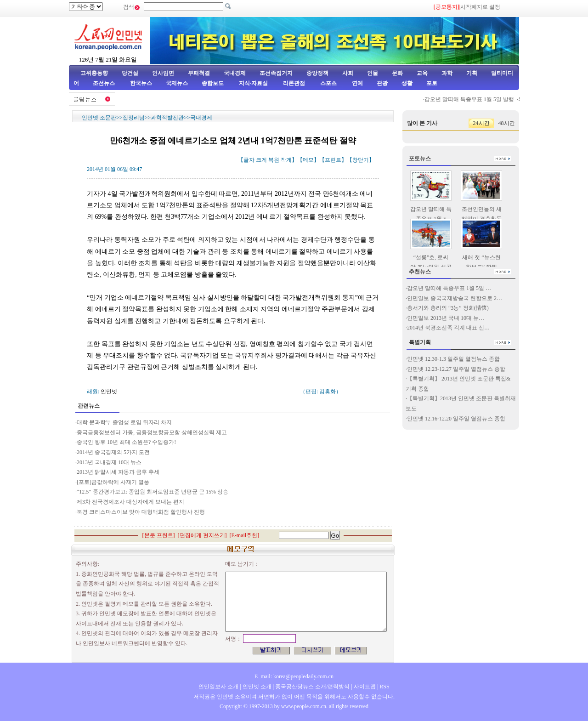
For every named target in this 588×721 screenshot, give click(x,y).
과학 (447, 73)
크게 (261, 160)
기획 (472, 73)
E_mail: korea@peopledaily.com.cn (294, 676)
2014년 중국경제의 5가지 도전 (113, 452)
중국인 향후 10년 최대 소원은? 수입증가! (127, 442)
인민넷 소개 (256, 687)
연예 (357, 83)
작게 (286, 160)
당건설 (130, 73)
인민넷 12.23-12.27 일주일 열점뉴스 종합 (456, 369)
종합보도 (213, 83)
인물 (373, 73)
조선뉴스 (105, 83)
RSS (384, 687)
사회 (348, 73)
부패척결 (199, 73)
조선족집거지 (276, 73)
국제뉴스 (177, 83)
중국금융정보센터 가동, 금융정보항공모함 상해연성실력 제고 (152, 432)
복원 (274, 160)
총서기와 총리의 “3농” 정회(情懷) (448, 308)
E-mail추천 (245, 535)
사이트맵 (365, 687)
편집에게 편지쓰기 (202, 535)
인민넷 (109, 392)
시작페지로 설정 (480, 7)
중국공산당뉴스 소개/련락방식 (312, 687)
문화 (397, 73)
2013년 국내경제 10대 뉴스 (109, 462)
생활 (407, 83)
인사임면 (163, 73)
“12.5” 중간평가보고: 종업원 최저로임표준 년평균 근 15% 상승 (153, 492)
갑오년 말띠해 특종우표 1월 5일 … (449, 288)
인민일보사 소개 (218, 687)
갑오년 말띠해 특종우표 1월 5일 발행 (472, 99)
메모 (308, 160)
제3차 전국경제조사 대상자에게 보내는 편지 (131, 502)
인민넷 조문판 (99, 118)
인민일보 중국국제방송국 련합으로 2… (455, 298)
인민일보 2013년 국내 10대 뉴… (446, 318)
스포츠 (328, 83)
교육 (422, 73)
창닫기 (361, 160)
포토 (432, 83)
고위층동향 (94, 73)
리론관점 (294, 83)
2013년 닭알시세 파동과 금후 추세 (119, 472)
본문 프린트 (159, 535)
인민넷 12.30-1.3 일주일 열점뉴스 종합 (453, 359)
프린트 (333, 160)
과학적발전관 (167, 118)
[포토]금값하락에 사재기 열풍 (113, 482)
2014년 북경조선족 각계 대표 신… (448, 328)
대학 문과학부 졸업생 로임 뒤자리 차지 (124, 422)
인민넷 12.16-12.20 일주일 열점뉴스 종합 (456, 419)
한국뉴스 (141, 83)
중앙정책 (317, 73)
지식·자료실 (254, 83)
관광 (382, 83)
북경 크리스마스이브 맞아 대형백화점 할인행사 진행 (141, 512)
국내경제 (235, 73)
